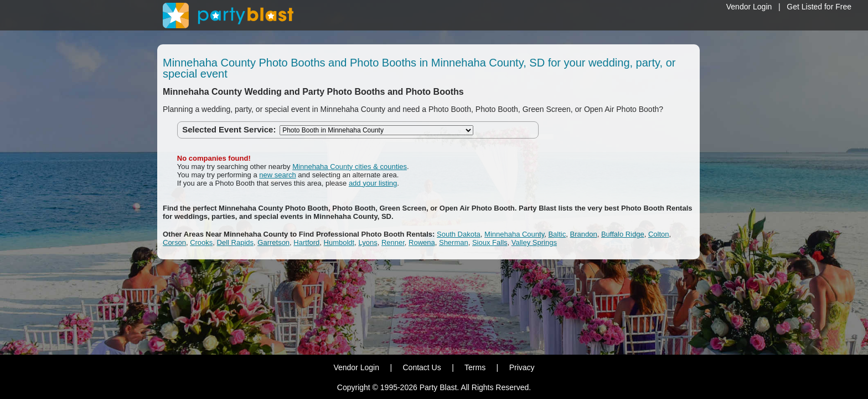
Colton (659, 234)
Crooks (201, 242)
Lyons (368, 242)
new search (277, 175)
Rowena (422, 242)
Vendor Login (749, 7)
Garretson (273, 242)
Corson (174, 242)
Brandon (583, 234)
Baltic (557, 234)
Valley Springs (534, 242)
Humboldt (339, 242)
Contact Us (422, 367)
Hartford (306, 242)
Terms (475, 367)
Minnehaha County (514, 234)
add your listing (373, 183)
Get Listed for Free (819, 7)
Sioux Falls (490, 242)
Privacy (522, 367)
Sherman (454, 242)
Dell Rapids (235, 242)
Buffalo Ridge (623, 234)
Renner (393, 242)
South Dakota (459, 234)
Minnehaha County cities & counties (350, 167)
